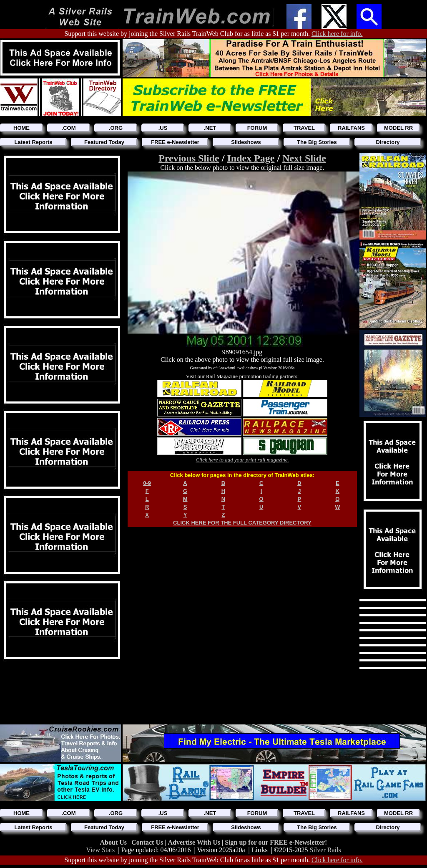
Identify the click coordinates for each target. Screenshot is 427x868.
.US (163, 128)
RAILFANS (351, 128)
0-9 (147, 483)
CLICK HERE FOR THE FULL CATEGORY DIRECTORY (242, 523)
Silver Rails (325, 850)
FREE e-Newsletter (175, 142)
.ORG (116, 128)
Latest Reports (33, 142)
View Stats (100, 850)
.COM (69, 128)
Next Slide (304, 158)
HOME (21, 128)
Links (260, 850)
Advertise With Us (195, 842)
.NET (210, 128)
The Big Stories (317, 142)
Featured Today (104, 142)
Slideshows (246, 142)
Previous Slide (189, 158)
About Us (114, 842)
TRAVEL (304, 128)
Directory (388, 142)
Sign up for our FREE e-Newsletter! (276, 842)
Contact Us (148, 842)
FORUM (257, 128)
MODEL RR (398, 128)
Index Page (251, 158)
